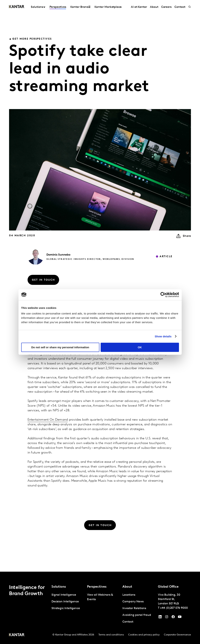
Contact (180, 7)
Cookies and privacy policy (144, 635)
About (154, 7)
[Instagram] (167, 618)
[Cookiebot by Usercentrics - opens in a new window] (163, 295)
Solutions (37, 7)
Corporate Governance (177, 635)
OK (140, 347)
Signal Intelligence (64, 595)
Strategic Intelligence (66, 608)
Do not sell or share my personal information (60, 347)
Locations (129, 595)
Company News (133, 602)
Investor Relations (134, 608)
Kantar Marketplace (108, 7)
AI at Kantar (139, 7)
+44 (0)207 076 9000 (174, 608)
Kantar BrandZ (80, 7)
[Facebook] (173, 618)
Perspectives (58, 7)
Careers (166, 7)
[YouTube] (160, 618)
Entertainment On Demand (48, 420)
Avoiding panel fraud (137, 615)
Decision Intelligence (65, 602)
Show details (163, 336)
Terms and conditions (111, 635)
